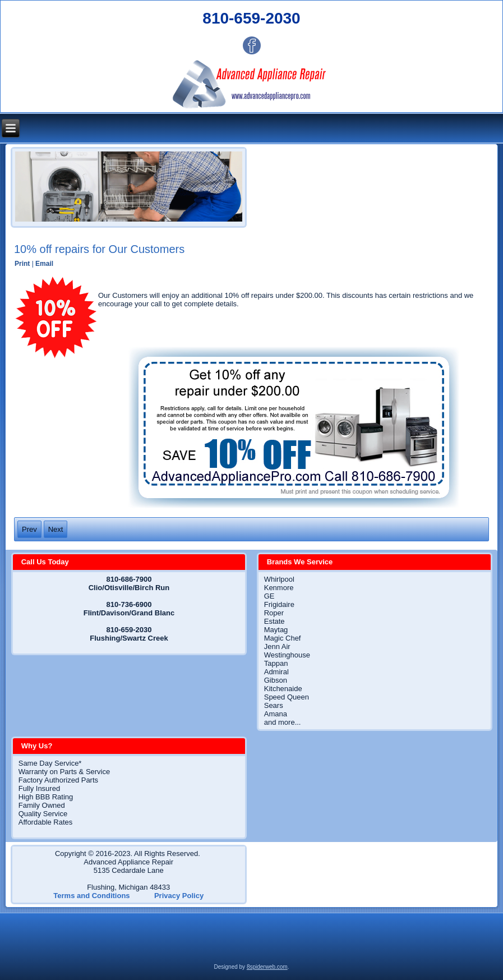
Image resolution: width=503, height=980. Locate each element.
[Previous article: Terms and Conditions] (29, 529)
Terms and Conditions (91, 896)
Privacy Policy (179, 896)
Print (23, 264)
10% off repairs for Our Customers (99, 249)
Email (44, 264)
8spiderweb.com (267, 967)
